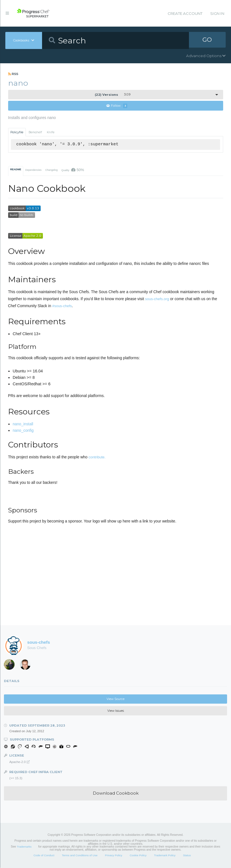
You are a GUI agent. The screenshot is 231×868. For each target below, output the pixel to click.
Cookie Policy (138, 856)
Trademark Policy (165, 856)
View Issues (116, 711)
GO (207, 40)
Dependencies (33, 170)
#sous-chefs (62, 306)
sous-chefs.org (157, 299)
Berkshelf (35, 132)
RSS (13, 74)
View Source (115, 699)
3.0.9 (113, 95)
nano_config (23, 431)
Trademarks (24, 847)
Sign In (217, 13)
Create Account (185, 13)
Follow (117, 106)
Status (187, 856)
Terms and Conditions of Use (79, 856)
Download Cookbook (116, 793)
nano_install (23, 424)
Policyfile (17, 132)
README (16, 170)
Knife (51, 132)
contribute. (97, 457)
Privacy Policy (114, 856)
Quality (73, 170)
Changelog (51, 170)
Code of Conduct (44, 856)
